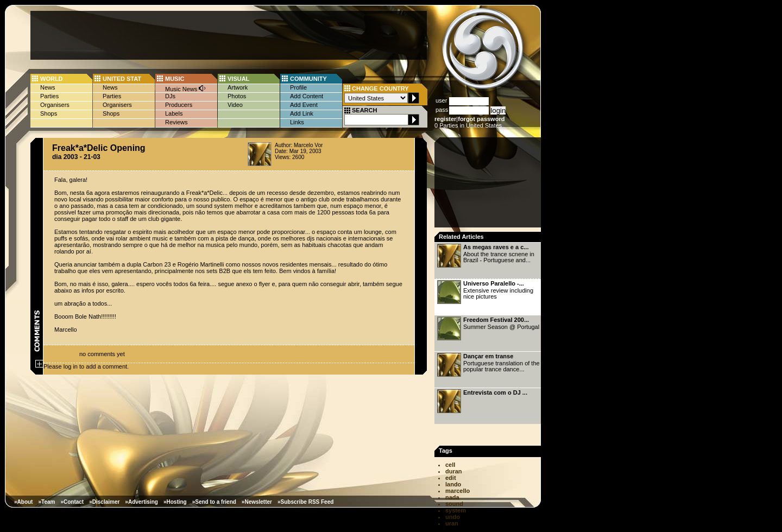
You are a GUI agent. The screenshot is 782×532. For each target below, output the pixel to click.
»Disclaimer (104, 502)
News (48, 87)
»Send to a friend (214, 502)
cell (450, 465)
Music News (186, 88)
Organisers (55, 105)
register (445, 119)
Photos (237, 96)
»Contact (72, 502)
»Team (46, 502)
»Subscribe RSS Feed (305, 502)
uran (452, 523)
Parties (49, 96)
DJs (170, 96)
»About (23, 502)
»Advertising (141, 502)
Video (235, 105)
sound (454, 504)
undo (453, 517)
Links (297, 122)
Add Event (304, 105)
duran (454, 471)
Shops (49, 113)
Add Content (307, 96)
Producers (179, 105)
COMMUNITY (308, 79)
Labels (174, 113)
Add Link (302, 113)
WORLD (52, 79)
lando (453, 484)
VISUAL (238, 79)
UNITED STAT (122, 79)
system (456, 510)
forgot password (481, 119)
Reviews (176, 122)
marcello (458, 491)
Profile (298, 87)
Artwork (238, 87)
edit (451, 478)
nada (452, 497)
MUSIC (175, 79)
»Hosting (175, 502)
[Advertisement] (229, 35)
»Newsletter (257, 502)
